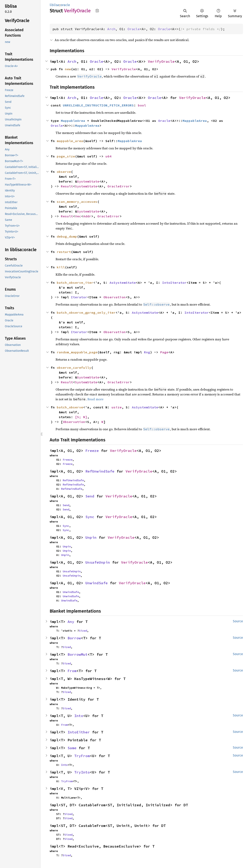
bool (142, 105)
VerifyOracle (161, 61)
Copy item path (97, 11)
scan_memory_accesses (77, 202)
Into (79, 716)
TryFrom (82, 756)
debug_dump (67, 236)
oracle (65, 5)
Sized (83, 631)
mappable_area (70, 141)
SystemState (88, 181)
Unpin (91, 537)
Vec (78, 216)
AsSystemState (123, 283)
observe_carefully (74, 368)
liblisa (54, 5)
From (72, 671)
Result (67, 186)
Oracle (134, 29)
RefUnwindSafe (100, 471)
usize (117, 407)
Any (71, 622)
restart (64, 252)
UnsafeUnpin (98, 562)
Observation (115, 297)
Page (164, 352)
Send (90, 496)
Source (238, 621)
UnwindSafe (97, 583)
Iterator (79, 297)
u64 (108, 156)
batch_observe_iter (75, 283)
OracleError (119, 186)
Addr (87, 216)
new (68, 69)
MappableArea (73, 121)
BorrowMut (78, 654)
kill (61, 267)
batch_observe (70, 407)
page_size (66, 156)
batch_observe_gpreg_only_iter (86, 312)
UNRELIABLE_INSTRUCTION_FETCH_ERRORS (98, 105)
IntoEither (79, 732)
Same (72, 748)
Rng (147, 352)
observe (64, 172)
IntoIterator (174, 283)
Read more (95, 399)
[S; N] (81, 417)
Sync (90, 517)
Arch (111, 29)
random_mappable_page (77, 352)
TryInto (82, 772)
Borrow (74, 638)
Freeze (92, 451)
